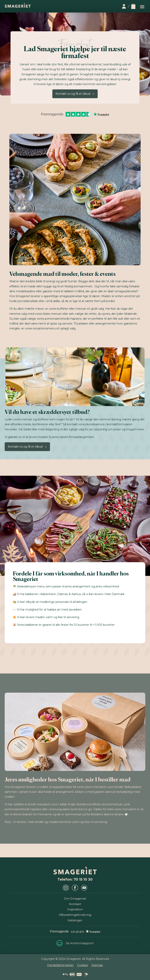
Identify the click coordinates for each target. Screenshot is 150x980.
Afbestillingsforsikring (75, 915)
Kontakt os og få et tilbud (73, 94)
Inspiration (75, 909)
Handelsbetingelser (60, 965)
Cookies (83, 965)
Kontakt (75, 904)
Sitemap (97, 965)
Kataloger (75, 920)
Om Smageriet (75, 899)
